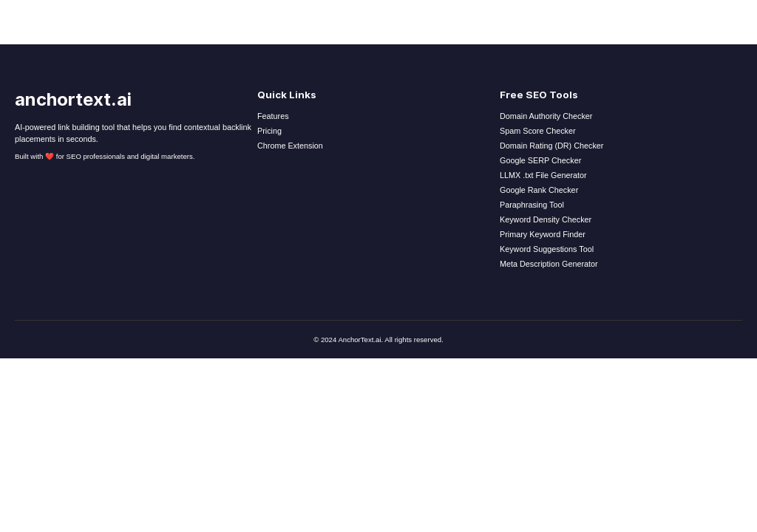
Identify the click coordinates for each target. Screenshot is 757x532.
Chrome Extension (290, 146)
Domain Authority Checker (546, 116)
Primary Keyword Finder (543, 234)
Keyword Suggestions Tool (547, 249)
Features (273, 116)
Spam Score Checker (538, 131)
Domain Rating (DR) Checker (551, 146)
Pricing (269, 131)
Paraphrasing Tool (532, 205)
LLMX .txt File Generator (543, 175)
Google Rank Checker (539, 190)
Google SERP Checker (540, 160)
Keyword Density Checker (546, 219)
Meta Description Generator (549, 264)
